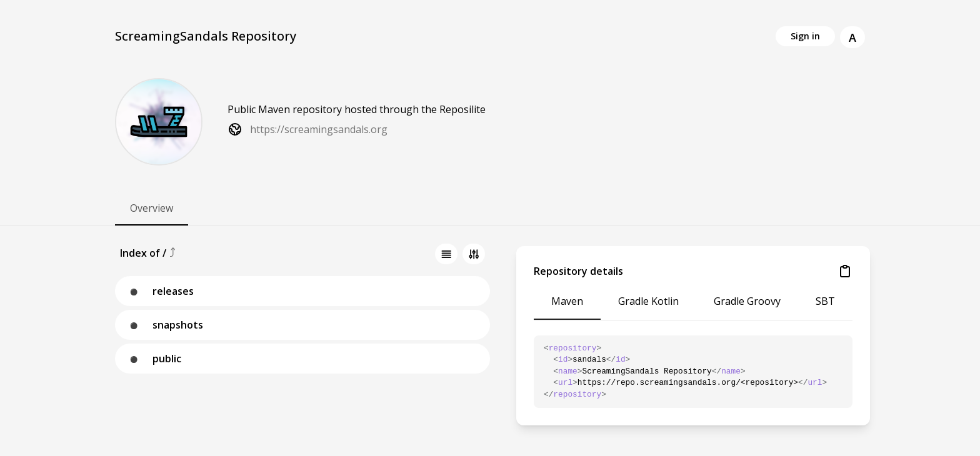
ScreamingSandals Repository (206, 36)
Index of (141, 253)
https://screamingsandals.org (319, 129)
